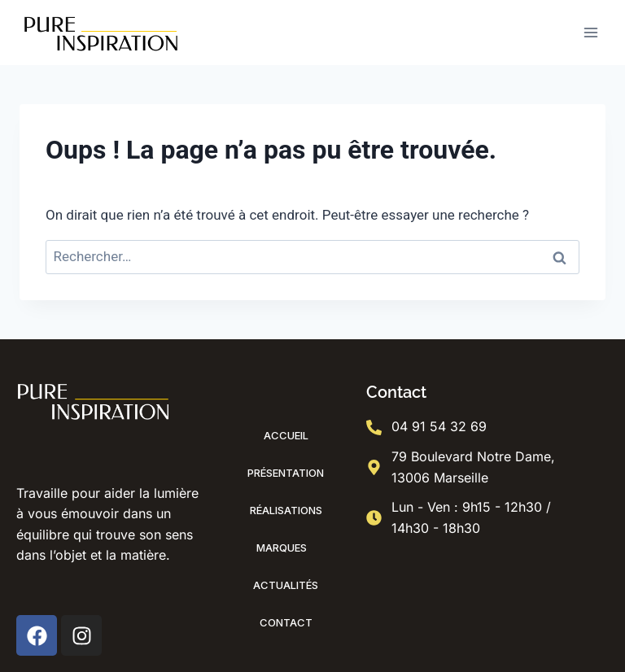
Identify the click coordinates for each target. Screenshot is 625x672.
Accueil (286, 435)
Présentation (286, 473)
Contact (286, 622)
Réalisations (286, 510)
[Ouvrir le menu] (590, 32)
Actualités (286, 585)
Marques (286, 548)
